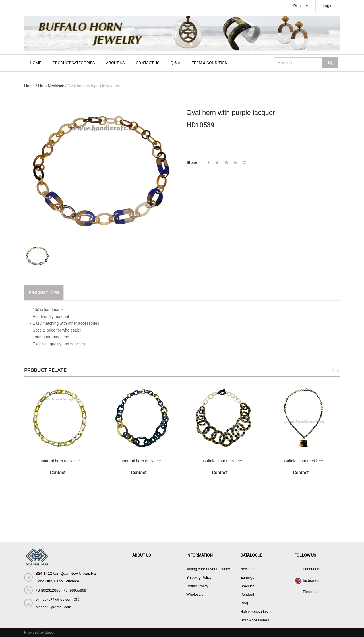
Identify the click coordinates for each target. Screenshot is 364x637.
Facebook (311, 569)
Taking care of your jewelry (208, 569)
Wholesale (195, 594)
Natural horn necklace (60, 461)
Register (301, 6)
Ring (244, 603)
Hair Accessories (254, 612)
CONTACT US (148, 63)
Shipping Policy (199, 577)
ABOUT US (115, 63)
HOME (36, 63)
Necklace (248, 569)
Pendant (247, 594)
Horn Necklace (51, 86)
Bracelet (247, 586)
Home (29, 86)
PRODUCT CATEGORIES (74, 63)
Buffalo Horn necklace (223, 461)
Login (328, 6)
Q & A (175, 63)
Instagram (311, 580)
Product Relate (45, 370)
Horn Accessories (255, 620)
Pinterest (310, 592)
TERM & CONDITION (210, 63)
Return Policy (197, 586)
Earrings (247, 577)
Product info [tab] (44, 293)
